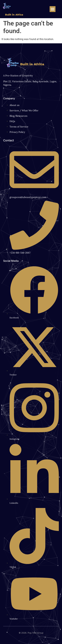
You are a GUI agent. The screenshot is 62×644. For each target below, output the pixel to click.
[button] (53, 9)
